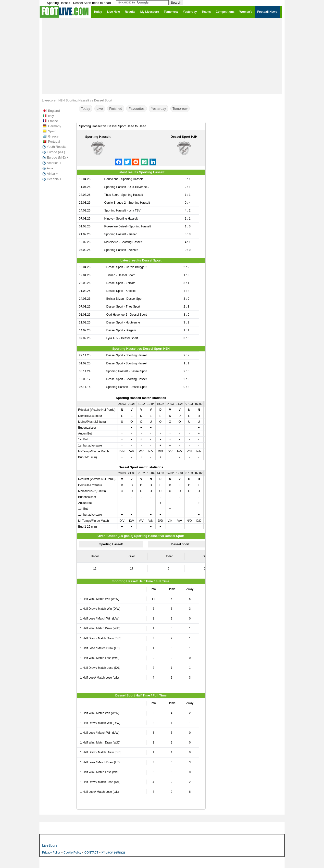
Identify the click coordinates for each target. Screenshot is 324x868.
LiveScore (50, 845)
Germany (55, 126)
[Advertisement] (162, 56)
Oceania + (51, 179)
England (54, 111)
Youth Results (54, 147)
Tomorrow (180, 109)
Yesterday (159, 109)
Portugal (54, 142)
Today (86, 109)
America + (51, 163)
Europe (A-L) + (55, 152)
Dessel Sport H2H (184, 137)
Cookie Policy (72, 853)
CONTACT (91, 853)
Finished (116, 109)
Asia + (49, 168)
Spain (52, 131)
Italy (51, 116)
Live (100, 109)
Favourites (136, 109)
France (53, 121)
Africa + (50, 174)
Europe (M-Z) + (55, 158)
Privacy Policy (51, 853)
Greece (53, 136)
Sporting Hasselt (98, 137)
